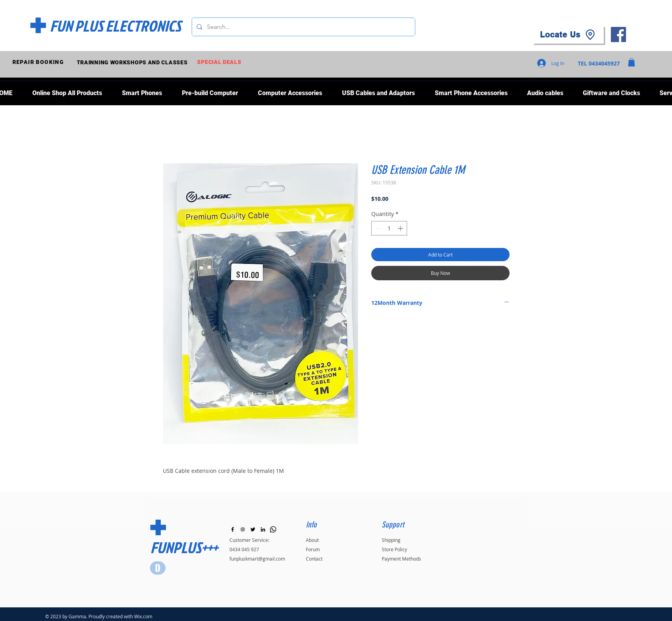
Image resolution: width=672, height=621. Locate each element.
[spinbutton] (389, 228)
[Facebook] (618, 34)
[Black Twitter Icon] (253, 529)
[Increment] (401, 228)
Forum (313, 549)
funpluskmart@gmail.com (257, 559)
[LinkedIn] (263, 529)
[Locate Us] (568, 35)
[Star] (158, 568)
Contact (314, 559)
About (312, 540)
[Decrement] (377, 228)
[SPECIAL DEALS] (220, 62)
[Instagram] (243, 529)
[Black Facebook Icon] (233, 529)
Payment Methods (401, 559)
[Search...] (303, 27)
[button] (631, 62)
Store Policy (394, 549)
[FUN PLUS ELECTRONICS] (116, 26)
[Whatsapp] (273, 529)
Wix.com (143, 616)
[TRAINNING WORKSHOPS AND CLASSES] (133, 62)
